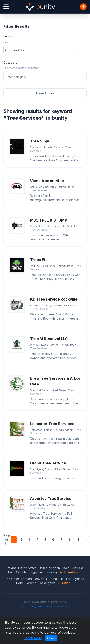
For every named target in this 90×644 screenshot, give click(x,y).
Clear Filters (45, 93)
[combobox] (39, 50)
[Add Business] (83, 7)
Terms (23, 607)
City (6, 43)
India (66, 568)
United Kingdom (50, 568)
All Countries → (71, 572)
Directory (50, 607)
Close (51, 638)
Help (68, 607)
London (27, 579)
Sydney (79, 579)
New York (41, 579)
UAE (11, 572)
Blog (41, 607)
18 (78, 539)
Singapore (36, 572)
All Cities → (66, 583)
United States (27, 568)
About (60, 607)
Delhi (20, 583)
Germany (52, 572)
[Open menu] (6, 7)
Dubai (54, 579)
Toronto (31, 583)
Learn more (33, 638)
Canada (21, 572)
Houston (65, 579)
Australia (77, 568)
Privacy (33, 607)
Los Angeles (47, 583)
